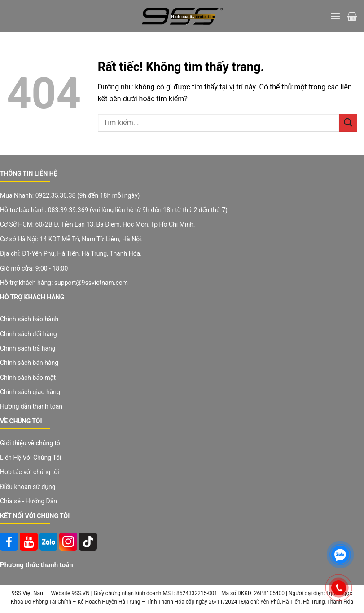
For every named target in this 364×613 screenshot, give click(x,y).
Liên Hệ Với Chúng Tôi (31, 458)
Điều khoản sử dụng (28, 487)
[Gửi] (348, 122)
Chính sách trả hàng (28, 348)
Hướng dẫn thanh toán (31, 406)
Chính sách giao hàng (30, 392)
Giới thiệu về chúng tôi (31, 443)
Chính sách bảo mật (28, 378)
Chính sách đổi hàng (29, 334)
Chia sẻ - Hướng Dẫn (29, 501)
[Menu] (335, 16)
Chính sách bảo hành (29, 319)
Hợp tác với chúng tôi (30, 472)
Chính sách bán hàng (29, 363)
